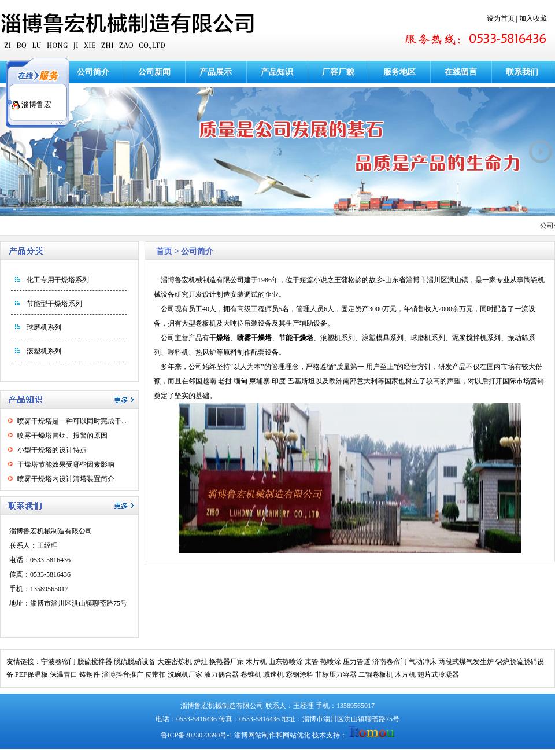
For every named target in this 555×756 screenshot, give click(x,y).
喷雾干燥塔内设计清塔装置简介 (66, 479)
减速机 (273, 674)
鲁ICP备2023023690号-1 (197, 735)
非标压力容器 (336, 674)
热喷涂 (331, 662)
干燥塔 (220, 338)
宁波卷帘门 (58, 662)
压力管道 (357, 662)
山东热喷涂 (286, 662)
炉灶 (201, 662)
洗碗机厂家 (185, 674)
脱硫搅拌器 (95, 662)
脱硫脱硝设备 (135, 662)
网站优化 (297, 735)
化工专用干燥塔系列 (58, 280)
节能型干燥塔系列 (54, 304)
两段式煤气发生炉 (466, 662)
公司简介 (93, 72)
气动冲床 (423, 662)
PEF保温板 (32, 674)
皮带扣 (156, 674)
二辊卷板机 (376, 674)
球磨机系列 (44, 327)
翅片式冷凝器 (438, 674)
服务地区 (399, 72)
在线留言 (461, 72)
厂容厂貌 (338, 72)
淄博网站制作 (255, 735)
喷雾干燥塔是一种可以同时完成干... (72, 421)
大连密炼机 (175, 662)
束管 (312, 662)
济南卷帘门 (390, 662)
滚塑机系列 (44, 351)
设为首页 (501, 19)
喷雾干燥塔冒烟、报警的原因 (62, 436)
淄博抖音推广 (123, 674)
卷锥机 (251, 674)
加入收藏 (533, 19)
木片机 (256, 662)
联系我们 (522, 72)
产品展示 (216, 72)
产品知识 (277, 72)
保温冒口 (64, 674)
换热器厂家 (227, 662)
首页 (164, 251)
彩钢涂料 (299, 674)
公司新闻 (154, 72)
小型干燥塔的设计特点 (52, 450)
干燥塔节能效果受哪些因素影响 (66, 464)
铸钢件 (90, 674)
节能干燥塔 (296, 338)
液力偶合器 (221, 674)
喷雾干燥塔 (254, 338)
